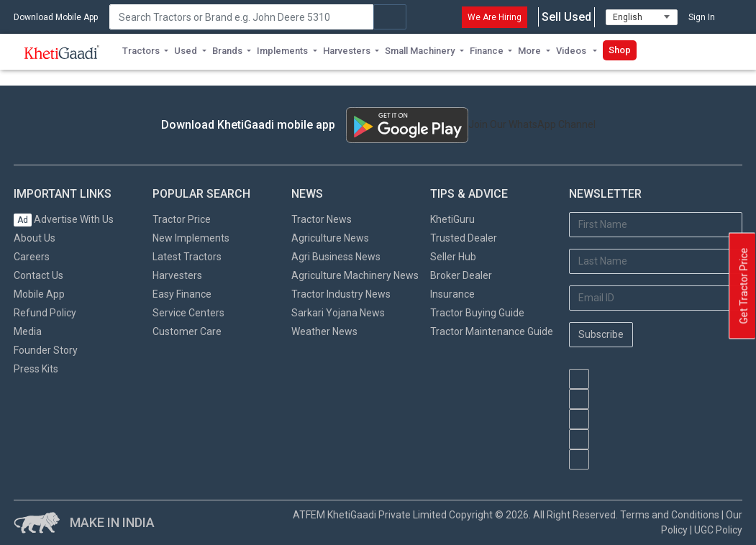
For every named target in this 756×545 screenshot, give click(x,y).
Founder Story (46, 350)
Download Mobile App (56, 17)
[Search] (241, 17)
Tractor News (322, 219)
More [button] (529, 51)
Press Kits (36, 369)
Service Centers (188, 313)
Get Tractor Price (744, 286)
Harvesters (177, 275)
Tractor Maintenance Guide (492, 331)
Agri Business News (336, 257)
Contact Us (38, 275)
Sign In (702, 17)
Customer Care (187, 331)
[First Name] (656, 225)
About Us (35, 238)
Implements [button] (282, 51)
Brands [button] (227, 51)
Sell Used (566, 17)
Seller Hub (453, 257)
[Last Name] (656, 261)
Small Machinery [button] (420, 51)
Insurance (452, 294)
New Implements (191, 238)
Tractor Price (182, 219)
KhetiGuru (452, 219)
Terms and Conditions (670, 515)
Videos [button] (572, 51)
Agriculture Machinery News (355, 275)
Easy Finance (182, 294)
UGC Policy (718, 530)
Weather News (324, 331)
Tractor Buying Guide (477, 313)
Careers (32, 257)
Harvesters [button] (347, 51)
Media (28, 331)
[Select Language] (642, 17)
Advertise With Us (64, 219)
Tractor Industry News (341, 294)
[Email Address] (656, 298)
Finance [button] (487, 51)
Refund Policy (45, 313)
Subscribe (601, 334)
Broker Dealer (461, 275)
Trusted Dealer (464, 238)
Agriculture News (330, 238)
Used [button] (186, 51)
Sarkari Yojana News (338, 313)
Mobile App (39, 294)
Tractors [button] (141, 51)
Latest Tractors (187, 257)
